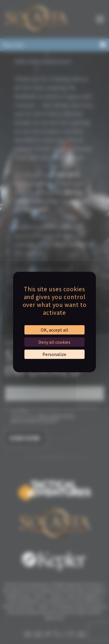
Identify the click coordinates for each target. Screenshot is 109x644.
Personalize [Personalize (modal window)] (54, 354)
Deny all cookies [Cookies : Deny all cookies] (54, 342)
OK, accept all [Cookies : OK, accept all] (54, 330)
